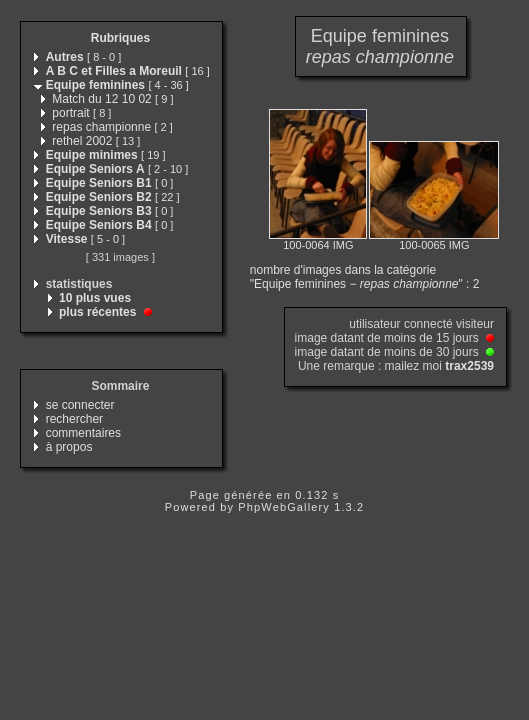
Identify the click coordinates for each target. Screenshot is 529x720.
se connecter (80, 405)
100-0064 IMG (318, 245)
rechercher (74, 419)
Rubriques (120, 38)
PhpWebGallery (284, 507)
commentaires (83, 433)
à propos (69, 447)
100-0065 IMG (434, 245)
